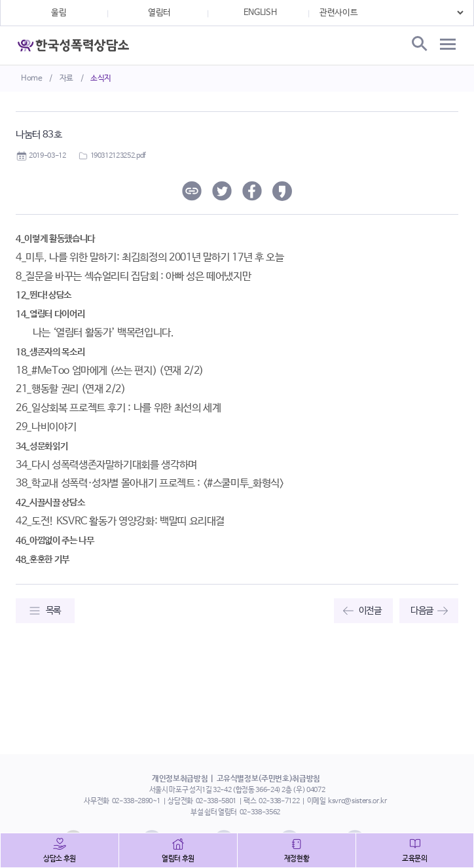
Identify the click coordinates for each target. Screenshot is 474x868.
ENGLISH (260, 13)
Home (32, 79)
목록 (53, 611)
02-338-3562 (260, 812)
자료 (66, 79)
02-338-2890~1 (136, 801)
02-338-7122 (279, 801)
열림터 (159, 13)
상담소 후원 (60, 859)
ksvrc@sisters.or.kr (357, 801)
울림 (59, 13)
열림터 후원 (178, 859)
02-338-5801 (216, 801)
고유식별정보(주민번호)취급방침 (268, 779)
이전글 (370, 611)
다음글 (422, 611)
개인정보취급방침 (180, 779)
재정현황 (297, 859)
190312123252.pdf (118, 156)
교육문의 (415, 859)
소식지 (101, 79)
